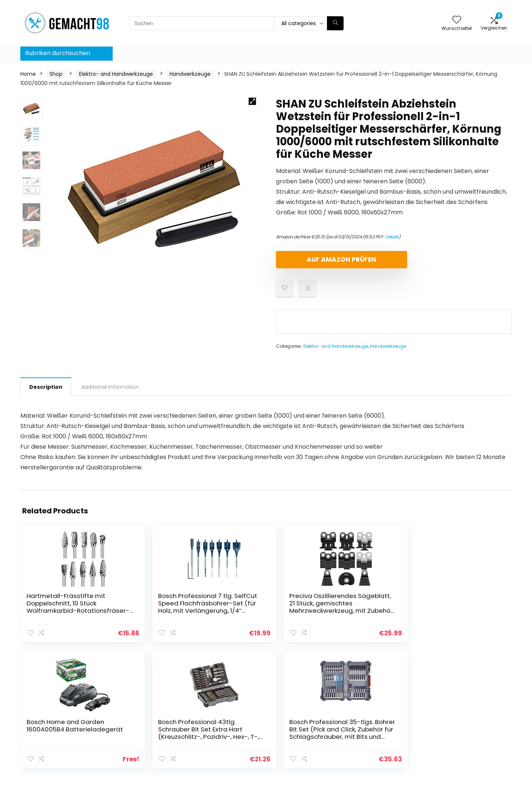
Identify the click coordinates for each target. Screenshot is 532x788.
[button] (252, 101)
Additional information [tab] (110, 387)
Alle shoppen (374, 728)
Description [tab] (46, 387)
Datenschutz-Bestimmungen (458, 710)
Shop (56, 74)
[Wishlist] (457, 20)
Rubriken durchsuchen (58, 53)
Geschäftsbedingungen (468, 724)
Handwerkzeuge (190, 74)
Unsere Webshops (381, 738)
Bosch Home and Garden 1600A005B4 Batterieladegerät (303, 607)
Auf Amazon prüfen (318, 259)
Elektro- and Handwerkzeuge (116, 74)
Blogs (365, 717)
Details (392, 237)
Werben (368, 748)
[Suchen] (335, 23)
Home (28, 74)
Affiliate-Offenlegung (466, 734)
